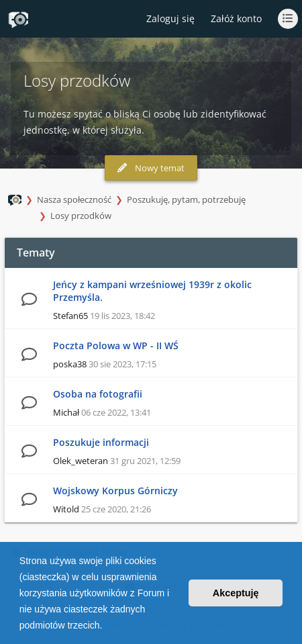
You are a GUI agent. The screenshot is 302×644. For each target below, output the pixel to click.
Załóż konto (236, 18)
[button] (107, 627)
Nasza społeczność (74, 199)
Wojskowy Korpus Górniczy (115, 491)
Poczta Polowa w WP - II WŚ (116, 346)
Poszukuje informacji (101, 442)
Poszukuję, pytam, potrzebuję (186, 199)
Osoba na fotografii (98, 394)
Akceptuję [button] (236, 593)
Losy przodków (81, 216)
